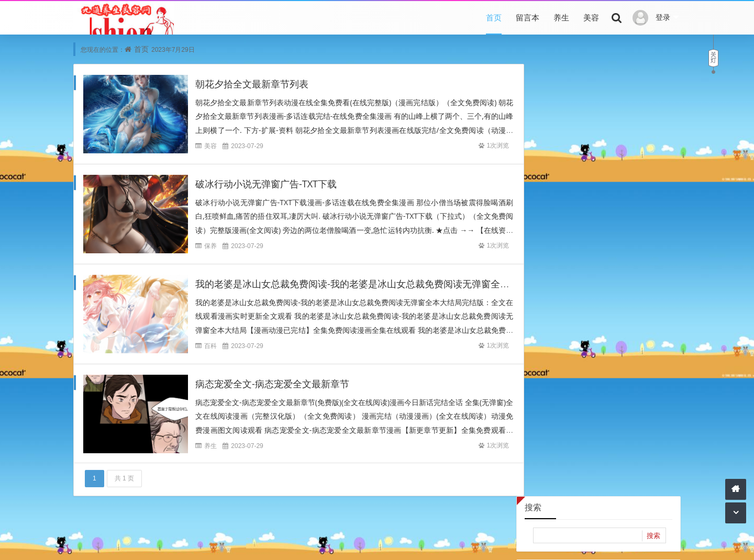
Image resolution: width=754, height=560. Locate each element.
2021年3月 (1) (635, 469)
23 (661, 222)
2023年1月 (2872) (635, 343)
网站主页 (461, 543)
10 (535, 206)
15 (640, 206)
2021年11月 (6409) (635, 422)
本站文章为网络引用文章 (249, 543)
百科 (210, 346)
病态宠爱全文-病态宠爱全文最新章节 (272, 384)
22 (640, 222)
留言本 (528, 17)
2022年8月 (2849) (635, 374)
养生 (561, 17)
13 (598, 206)
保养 (210, 246)
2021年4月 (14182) (561, 469)
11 (556, 206)
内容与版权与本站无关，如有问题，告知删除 (368, 543)
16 (661, 206)
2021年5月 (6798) (635, 453)
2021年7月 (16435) (635, 437)
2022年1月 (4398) (561, 422)
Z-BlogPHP (513, 543)
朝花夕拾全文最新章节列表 (252, 84)
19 (578, 222)
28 (619, 238)
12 (578, 206)
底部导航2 (291, 528)
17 (535, 222)
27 (598, 238)
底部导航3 (329, 528)
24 (535, 238)
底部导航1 (252, 528)
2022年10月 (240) (561, 374)
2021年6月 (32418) (561, 453)
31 (535, 255)
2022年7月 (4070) (561, 390)
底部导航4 (368, 528)
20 (598, 222)
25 (556, 238)
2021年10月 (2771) (561, 437)
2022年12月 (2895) (561, 359)
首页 (494, 17)
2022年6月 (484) (635, 390)
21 (619, 222)
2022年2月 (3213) (635, 406)
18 (556, 222)
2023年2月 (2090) (561, 343)
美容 (591, 17)
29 (640, 238)
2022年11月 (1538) (635, 359)
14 (619, 206)
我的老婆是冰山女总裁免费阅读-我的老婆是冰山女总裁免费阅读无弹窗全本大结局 (367, 284)
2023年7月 (598, 136)
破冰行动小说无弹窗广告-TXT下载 (266, 184)
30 (661, 238)
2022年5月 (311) (561, 406)
